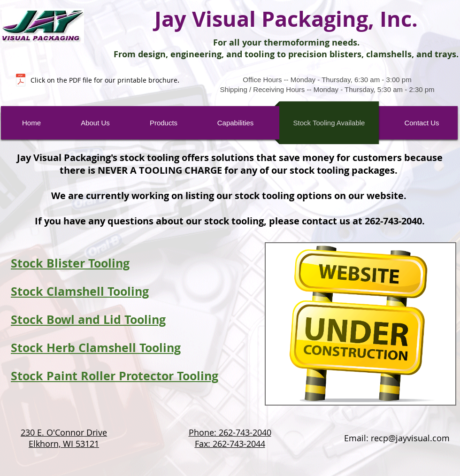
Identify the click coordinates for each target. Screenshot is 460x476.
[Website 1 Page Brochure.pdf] (20, 81)
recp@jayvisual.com (410, 438)
